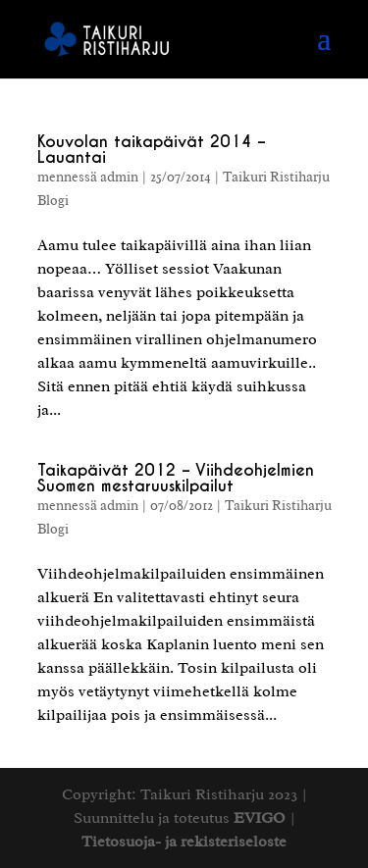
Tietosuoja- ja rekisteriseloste (184, 842)
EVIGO (260, 818)
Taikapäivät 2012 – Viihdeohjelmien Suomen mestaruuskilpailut (176, 478)
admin (119, 177)
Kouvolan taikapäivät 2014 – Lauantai (152, 150)
